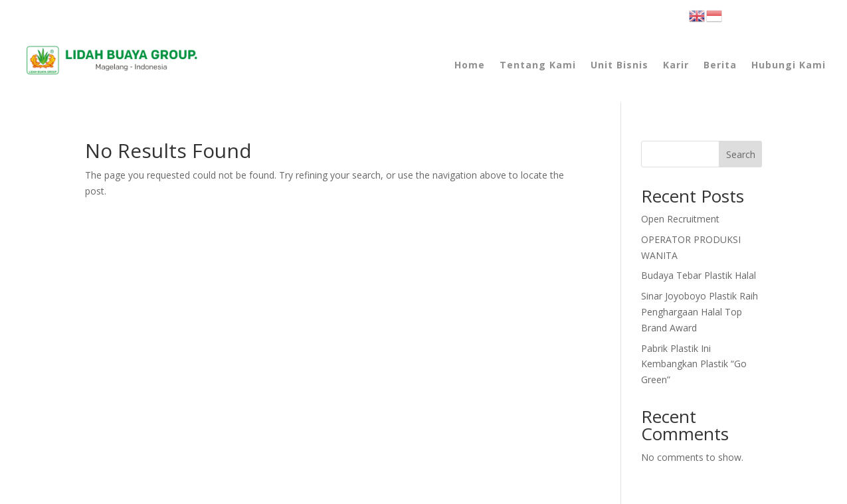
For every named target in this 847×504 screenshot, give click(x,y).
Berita (720, 65)
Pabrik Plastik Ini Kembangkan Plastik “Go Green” (694, 364)
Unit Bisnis (619, 65)
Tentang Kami (538, 65)
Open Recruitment (680, 219)
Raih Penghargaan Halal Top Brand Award (700, 312)
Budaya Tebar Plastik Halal (699, 275)
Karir (676, 65)
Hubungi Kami (789, 65)
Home (470, 65)
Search (741, 154)
